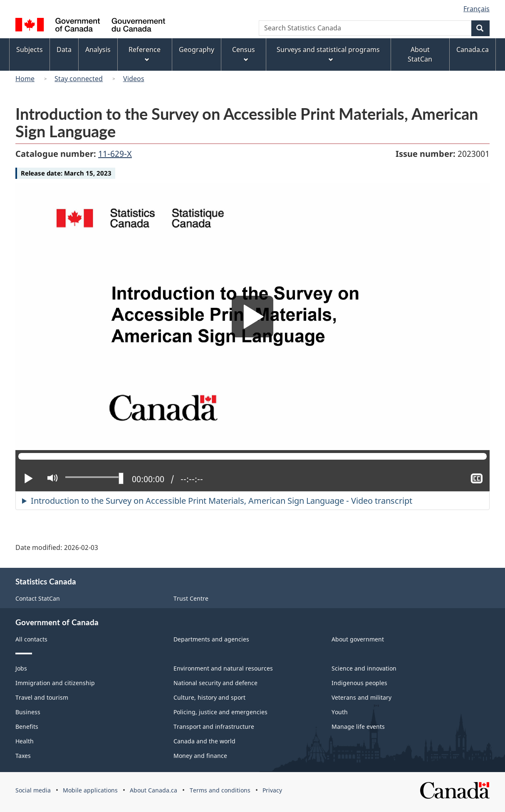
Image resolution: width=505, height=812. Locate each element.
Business (28, 712)
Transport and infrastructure (214, 727)
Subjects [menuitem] (30, 50)
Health (25, 741)
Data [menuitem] (64, 50)
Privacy (272, 790)
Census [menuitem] (244, 54)
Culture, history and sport (209, 697)
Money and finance (200, 756)
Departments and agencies (211, 639)
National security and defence (215, 683)
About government (358, 639)
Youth (340, 712)
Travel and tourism (42, 697)
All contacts (31, 639)
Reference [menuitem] (145, 54)
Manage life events (358, 727)
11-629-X (115, 154)
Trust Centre (191, 598)
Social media (33, 790)
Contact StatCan (38, 598)
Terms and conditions (220, 790)
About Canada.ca (153, 790)
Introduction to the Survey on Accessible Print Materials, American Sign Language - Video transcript (222, 501)
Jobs (21, 668)
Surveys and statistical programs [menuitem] (328, 54)
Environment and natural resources (223, 668)
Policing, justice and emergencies (220, 712)
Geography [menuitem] (197, 50)
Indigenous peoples (359, 683)
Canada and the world (204, 741)
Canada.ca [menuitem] (473, 50)
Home (25, 79)
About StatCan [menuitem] (420, 54)
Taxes (23, 756)
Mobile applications (90, 790)
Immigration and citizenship (55, 683)
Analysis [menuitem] (98, 50)
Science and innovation (364, 668)
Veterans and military (361, 697)
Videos (134, 79)
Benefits (27, 727)
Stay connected (79, 79)
